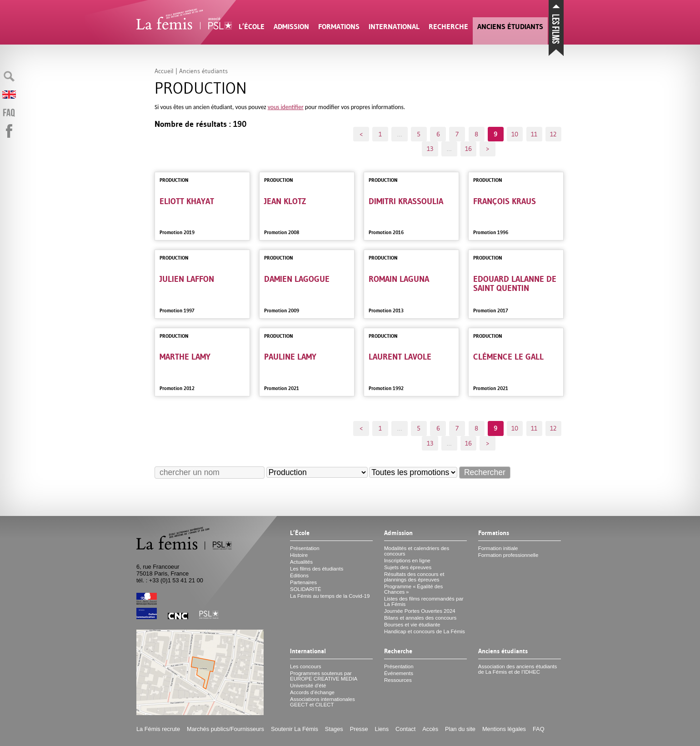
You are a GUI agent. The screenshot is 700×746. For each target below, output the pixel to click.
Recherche (448, 27)
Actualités (301, 562)
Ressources (398, 680)
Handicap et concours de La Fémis (425, 631)
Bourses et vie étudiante (412, 625)
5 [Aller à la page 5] (419, 134)
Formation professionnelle (508, 555)
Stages (334, 729)
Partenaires (303, 582)
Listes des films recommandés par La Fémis (424, 601)
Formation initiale (498, 548)
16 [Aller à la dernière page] (468, 149)
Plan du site (460, 729)
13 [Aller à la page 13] (430, 149)
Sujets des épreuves (408, 567)
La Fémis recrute (158, 729)
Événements (399, 673)
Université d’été (308, 686)
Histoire (299, 555)
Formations (339, 27)
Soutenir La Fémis (295, 729)
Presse (359, 729)
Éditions (299, 576)
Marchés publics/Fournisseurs (225, 729)
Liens (382, 729)
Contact (405, 729)
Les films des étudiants (317, 569)
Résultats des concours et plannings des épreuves (414, 577)
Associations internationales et (322, 702)
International (394, 27)
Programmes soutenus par (324, 676)
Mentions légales (504, 729)
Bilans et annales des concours (420, 618)
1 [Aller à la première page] (380, 134)
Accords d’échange (312, 692)
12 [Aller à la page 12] (553, 134)
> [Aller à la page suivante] (487, 149)
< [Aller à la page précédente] (361, 134)
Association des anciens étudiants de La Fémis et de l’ (517, 669)
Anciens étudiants (510, 27)
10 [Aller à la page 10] (515, 134)
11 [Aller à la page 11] (534, 134)
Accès (430, 729)
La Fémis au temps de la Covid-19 (330, 596)
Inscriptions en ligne (407, 561)
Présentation (305, 548)
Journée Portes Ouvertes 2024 (420, 611)
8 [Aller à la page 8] (476, 134)
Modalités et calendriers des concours (417, 551)
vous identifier (286, 107)
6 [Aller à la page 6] (438, 134)
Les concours (306, 666)
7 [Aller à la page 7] (457, 134)
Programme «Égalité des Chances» (413, 589)
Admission (291, 27)
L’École (252, 27)
